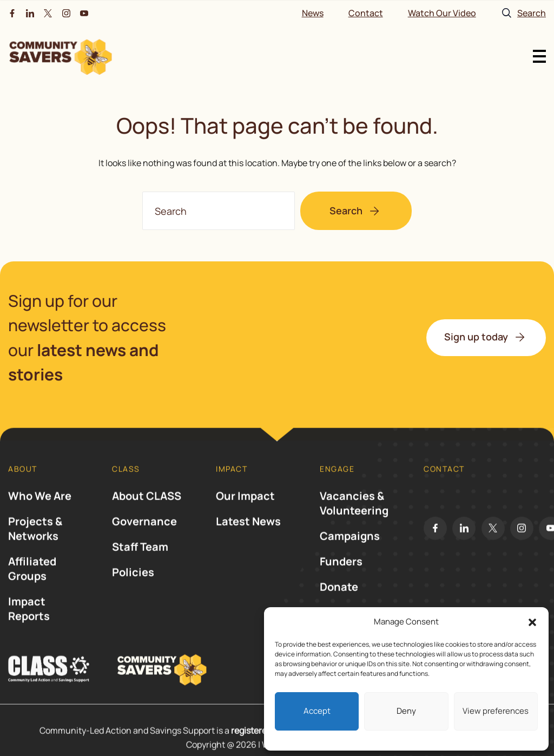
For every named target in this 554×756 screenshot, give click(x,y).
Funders (341, 571)
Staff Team (140, 556)
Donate (339, 596)
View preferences (496, 711)
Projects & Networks (35, 538)
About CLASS (147, 505)
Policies (133, 581)
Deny (406, 711)
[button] (532, 622)
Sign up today (476, 337)
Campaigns (350, 545)
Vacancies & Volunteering (354, 512)
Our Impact (245, 505)
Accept (317, 711)
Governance (144, 531)
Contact (366, 13)
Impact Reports (29, 618)
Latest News (248, 531)
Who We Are (40, 505)
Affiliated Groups (32, 578)
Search (346, 211)
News (313, 13)
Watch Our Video (442, 13)
